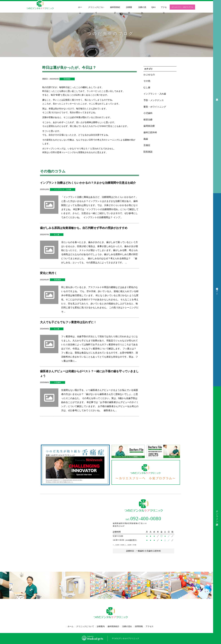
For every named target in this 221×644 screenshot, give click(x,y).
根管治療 (148, 120)
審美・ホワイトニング (155, 107)
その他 (147, 81)
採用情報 (139, 626)
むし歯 (57, 235)
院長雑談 (67, 79)
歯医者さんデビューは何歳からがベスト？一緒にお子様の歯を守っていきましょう (89, 374)
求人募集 (217, 97)
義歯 (146, 139)
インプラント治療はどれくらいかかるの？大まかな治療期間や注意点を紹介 (88, 183)
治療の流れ (142, 10)
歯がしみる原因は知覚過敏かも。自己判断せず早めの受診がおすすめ (84, 228)
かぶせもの (149, 75)
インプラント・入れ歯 (63, 189)
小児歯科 (58, 382)
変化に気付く (48, 273)
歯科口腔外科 (150, 132)
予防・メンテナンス (154, 100)
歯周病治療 (149, 126)
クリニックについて (96, 10)
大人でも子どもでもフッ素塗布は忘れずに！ (68, 322)
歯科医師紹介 (115, 10)
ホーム (80, 10)
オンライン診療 (217, 515)
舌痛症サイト (217, 290)
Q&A (153, 7)
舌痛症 (147, 145)
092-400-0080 (143, 519)
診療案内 (129, 10)
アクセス (164, 10)
